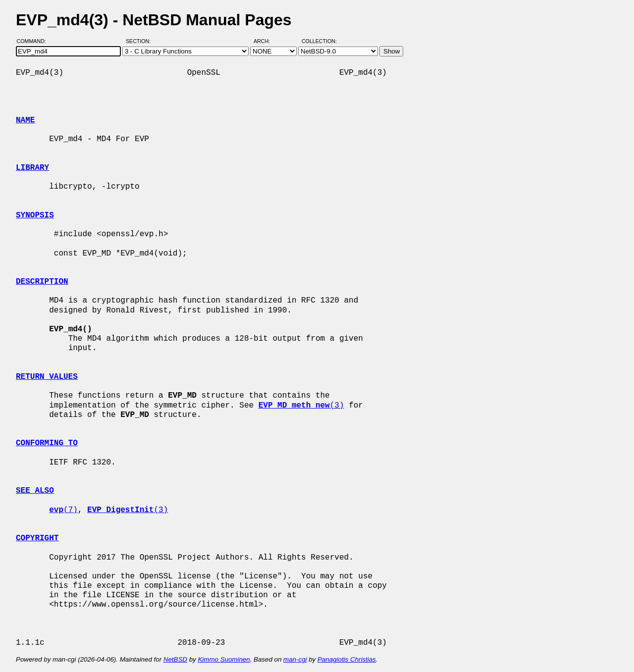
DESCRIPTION (42, 282)
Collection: (319, 41)
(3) (301, 406)
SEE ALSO (35, 491)
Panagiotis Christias (347, 659)
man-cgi (295, 659)
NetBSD (175, 659)
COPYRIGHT (37, 538)
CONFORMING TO (47, 443)
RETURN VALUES (47, 377)
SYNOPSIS (35, 215)
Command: (34, 41)
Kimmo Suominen (224, 659)
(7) (63, 510)
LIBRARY (32, 168)
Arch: (266, 41)
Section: (140, 41)
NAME (25, 120)
